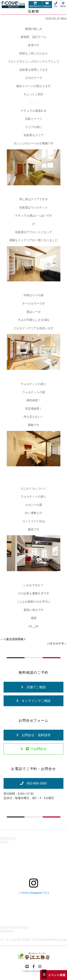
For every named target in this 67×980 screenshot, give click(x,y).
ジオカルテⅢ (55, 643)
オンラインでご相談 (33, 701)
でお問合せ (34, 749)
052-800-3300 (33, 783)
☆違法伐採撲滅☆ (14, 639)
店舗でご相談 (33, 687)
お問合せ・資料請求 (33, 735)
